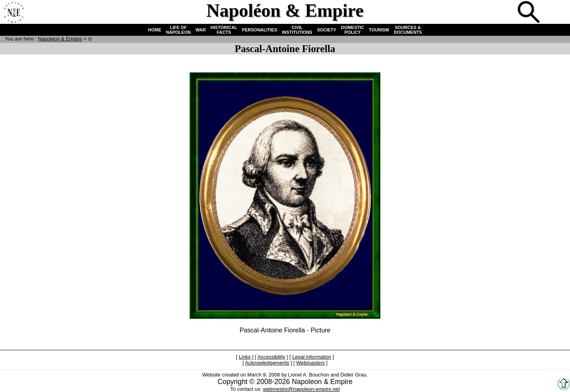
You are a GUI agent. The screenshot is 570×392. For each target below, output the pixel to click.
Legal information (312, 357)
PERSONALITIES (260, 30)
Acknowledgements (267, 363)
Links (245, 357)
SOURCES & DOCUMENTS (408, 30)
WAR (201, 30)
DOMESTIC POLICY (353, 30)
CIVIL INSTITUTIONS (297, 30)
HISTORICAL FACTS (224, 30)
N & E (60, 39)
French (556, 13)
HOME (155, 30)
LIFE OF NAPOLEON (178, 30)
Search (529, 13)
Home (14, 13)
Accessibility (271, 357)
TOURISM (379, 30)
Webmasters (310, 363)
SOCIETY (327, 30)
